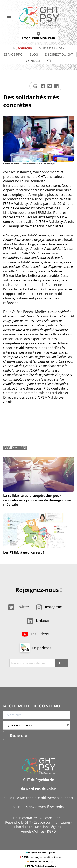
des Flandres (41, 862)
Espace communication (52, 822)
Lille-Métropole (41, 853)
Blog (34, 54)
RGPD (52, 831)
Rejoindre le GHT (18, 822)
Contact (33, 61)
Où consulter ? (51, 818)
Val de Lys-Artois (41, 866)
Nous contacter (25, 818)
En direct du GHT (59, 54)
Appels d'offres (33, 831)
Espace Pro (13, 54)
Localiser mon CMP (38, 36)
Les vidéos (35, 634)
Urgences (24, 48)
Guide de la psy (52, 48)
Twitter (19, 607)
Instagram (49, 607)
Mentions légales (48, 827)
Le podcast (35, 648)
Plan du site (23, 827)
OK (61, 663)
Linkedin (39, 620)
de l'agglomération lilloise (41, 857)
